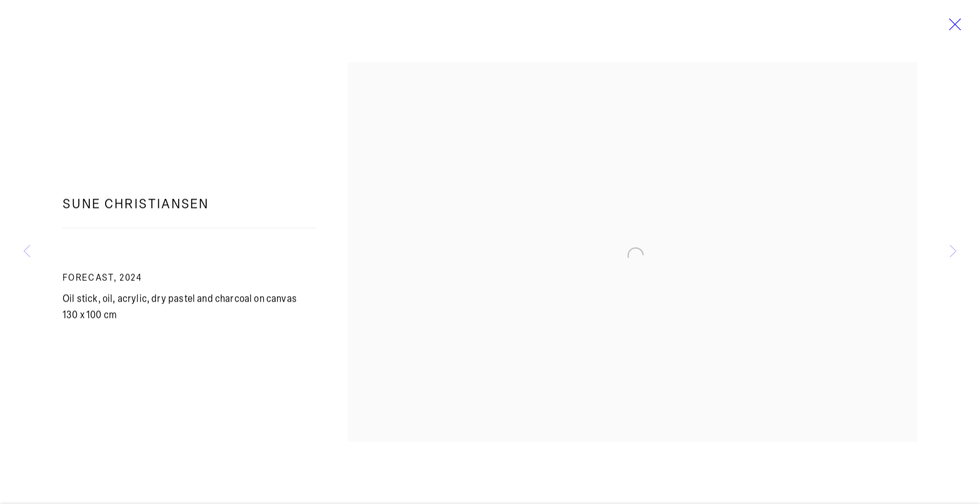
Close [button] (952, 28)
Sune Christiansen (136, 210)
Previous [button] (27, 252)
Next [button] (953, 252)
